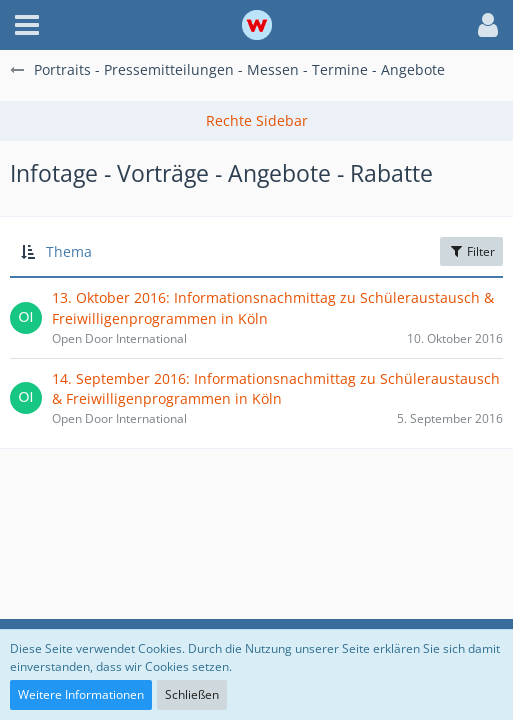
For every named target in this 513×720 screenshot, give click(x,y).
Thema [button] (69, 251)
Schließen (192, 694)
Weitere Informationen (81, 694)
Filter (471, 251)
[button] (27, 25)
